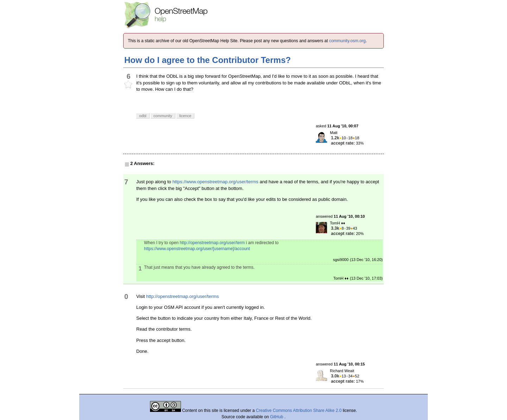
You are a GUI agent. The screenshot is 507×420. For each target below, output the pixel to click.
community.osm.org (348, 41)
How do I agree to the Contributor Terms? (208, 60)
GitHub (277, 417)
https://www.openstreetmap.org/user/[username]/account (197, 249)
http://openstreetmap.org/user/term (212, 243)
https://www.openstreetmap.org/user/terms (215, 182)
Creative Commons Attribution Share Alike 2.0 (299, 411)
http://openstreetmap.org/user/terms (183, 296)
